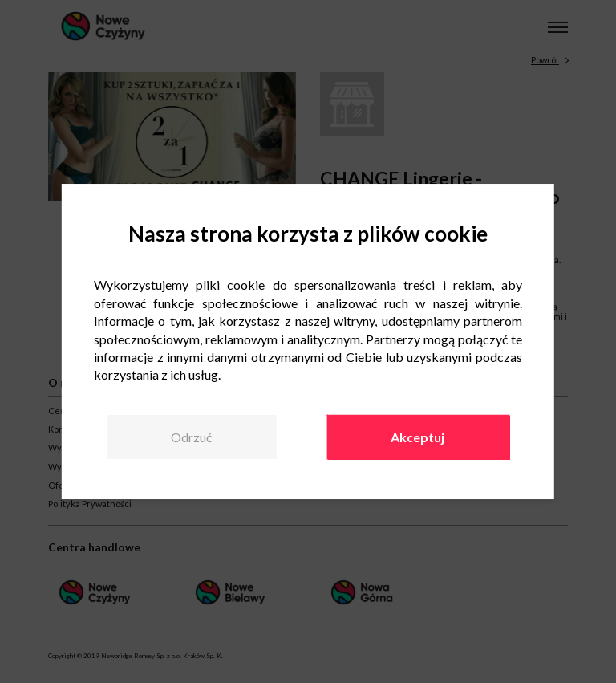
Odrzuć (191, 437)
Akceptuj (417, 437)
